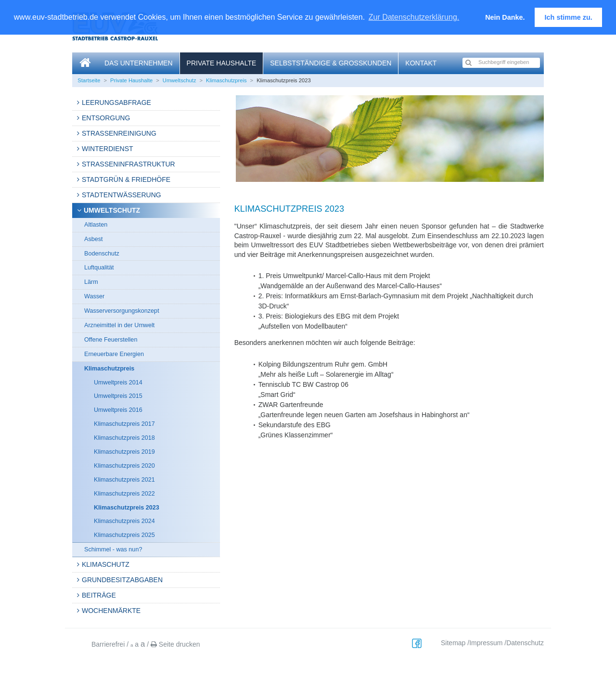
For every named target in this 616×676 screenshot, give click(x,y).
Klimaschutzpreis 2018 (124, 438)
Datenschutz (525, 643)
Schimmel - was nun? (113, 549)
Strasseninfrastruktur (128, 164)
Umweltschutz (180, 80)
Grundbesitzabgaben (122, 580)
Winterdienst (108, 149)
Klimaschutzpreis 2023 (127, 508)
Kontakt (421, 63)
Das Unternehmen (139, 63)
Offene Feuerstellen (111, 340)
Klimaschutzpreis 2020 (124, 466)
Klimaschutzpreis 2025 (124, 535)
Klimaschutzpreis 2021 (124, 480)
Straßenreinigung (119, 133)
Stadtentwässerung (122, 195)
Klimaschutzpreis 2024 (124, 521)
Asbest (94, 239)
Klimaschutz (106, 564)
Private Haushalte (222, 63)
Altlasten (96, 225)
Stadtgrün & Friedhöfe (126, 179)
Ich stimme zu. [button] (569, 17)
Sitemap (453, 643)
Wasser (94, 296)
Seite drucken (175, 644)
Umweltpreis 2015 (118, 396)
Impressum (486, 643)
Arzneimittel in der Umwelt (119, 325)
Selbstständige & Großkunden (331, 63)
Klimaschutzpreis (226, 80)
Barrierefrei (108, 644)
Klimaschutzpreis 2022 (124, 494)
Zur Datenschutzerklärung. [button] (414, 17)
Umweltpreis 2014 (118, 383)
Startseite (89, 80)
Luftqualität (99, 268)
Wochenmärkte (111, 611)
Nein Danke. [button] (505, 17)
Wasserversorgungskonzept (122, 311)
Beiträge (99, 595)
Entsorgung (106, 118)
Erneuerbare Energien (114, 354)
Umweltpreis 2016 (118, 410)
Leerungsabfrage (116, 102)
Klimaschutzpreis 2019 (124, 452)
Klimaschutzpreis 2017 (124, 424)
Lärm (91, 282)
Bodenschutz (102, 254)
